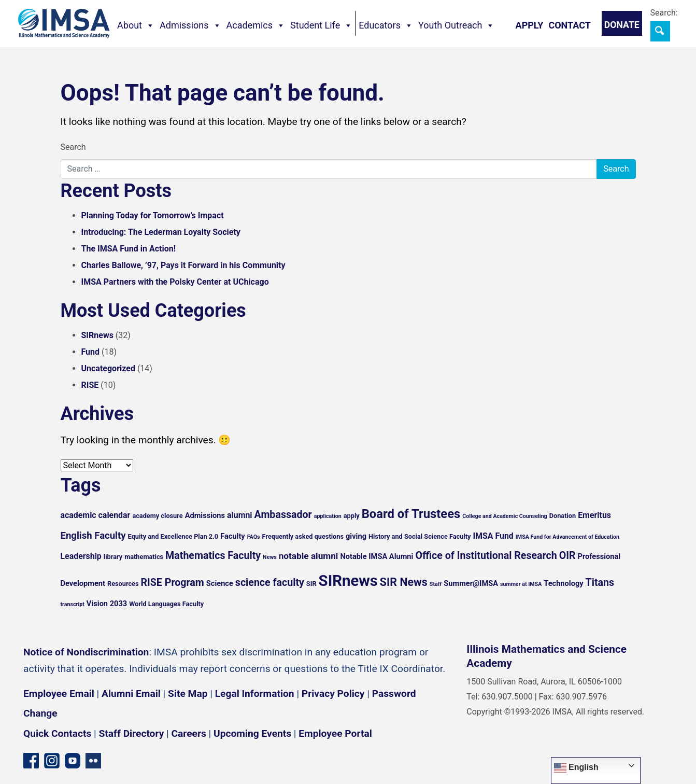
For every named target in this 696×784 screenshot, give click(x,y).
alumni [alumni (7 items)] (240, 515)
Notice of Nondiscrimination (86, 652)
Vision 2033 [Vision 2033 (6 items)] (107, 604)
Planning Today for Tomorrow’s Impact (153, 215)
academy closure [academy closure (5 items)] (157, 516)
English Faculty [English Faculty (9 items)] (93, 536)
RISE (90, 385)
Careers (189, 733)
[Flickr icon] (93, 760)
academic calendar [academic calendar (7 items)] (96, 515)
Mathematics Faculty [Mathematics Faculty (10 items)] (213, 556)
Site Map (188, 694)
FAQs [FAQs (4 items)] (254, 537)
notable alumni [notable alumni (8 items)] (309, 556)
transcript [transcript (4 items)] (73, 604)
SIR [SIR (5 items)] (311, 584)
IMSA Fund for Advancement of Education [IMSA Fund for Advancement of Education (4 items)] (567, 537)
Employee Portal (335, 733)
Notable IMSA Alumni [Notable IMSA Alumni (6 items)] (377, 556)
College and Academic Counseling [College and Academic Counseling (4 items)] (505, 516)
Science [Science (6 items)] (220, 583)
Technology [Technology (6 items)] (563, 583)
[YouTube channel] (73, 760)
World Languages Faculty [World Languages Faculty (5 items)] (166, 604)
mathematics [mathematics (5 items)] (144, 557)
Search (73, 147)
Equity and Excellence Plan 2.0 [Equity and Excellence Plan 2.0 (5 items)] (173, 536)
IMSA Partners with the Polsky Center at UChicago (175, 282)
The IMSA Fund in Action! (129, 249)
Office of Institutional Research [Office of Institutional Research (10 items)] (486, 556)
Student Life (321, 25)
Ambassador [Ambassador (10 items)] (283, 515)
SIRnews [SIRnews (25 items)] (348, 581)
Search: (664, 13)
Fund (91, 352)
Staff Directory (132, 733)
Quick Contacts (57, 733)
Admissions (190, 25)
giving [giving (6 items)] (356, 536)
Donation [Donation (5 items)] (563, 516)
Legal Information (255, 694)
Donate (622, 25)
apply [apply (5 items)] (352, 516)
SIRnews (97, 335)
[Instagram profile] (52, 760)
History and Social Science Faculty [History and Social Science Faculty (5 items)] (420, 536)
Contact (569, 25)
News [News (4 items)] (270, 557)
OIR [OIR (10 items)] (567, 556)
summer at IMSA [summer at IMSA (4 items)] (521, 584)
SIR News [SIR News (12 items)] (404, 582)
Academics (256, 25)
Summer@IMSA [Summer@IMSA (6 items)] (471, 583)
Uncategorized (108, 368)
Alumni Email (131, 694)
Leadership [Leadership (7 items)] (81, 556)
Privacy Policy (333, 694)
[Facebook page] (31, 760)
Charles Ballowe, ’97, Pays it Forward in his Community (183, 265)
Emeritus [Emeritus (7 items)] (594, 515)
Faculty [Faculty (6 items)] (233, 536)
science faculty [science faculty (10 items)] (270, 583)
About (136, 25)
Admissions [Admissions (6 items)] (205, 515)
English (576, 768)
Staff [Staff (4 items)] (436, 584)
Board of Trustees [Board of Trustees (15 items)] (411, 514)
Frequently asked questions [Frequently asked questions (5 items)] (303, 536)
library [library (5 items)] (113, 557)
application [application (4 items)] (328, 516)
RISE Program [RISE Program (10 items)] (173, 583)
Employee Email (59, 694)
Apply (530, 25)
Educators (386, 25)
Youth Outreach (457, 25)
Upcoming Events (252, 733)
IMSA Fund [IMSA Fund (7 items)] (493, 536)
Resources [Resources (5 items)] (123, 584)
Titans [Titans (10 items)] (600, 583)
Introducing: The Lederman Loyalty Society (161, 232)
